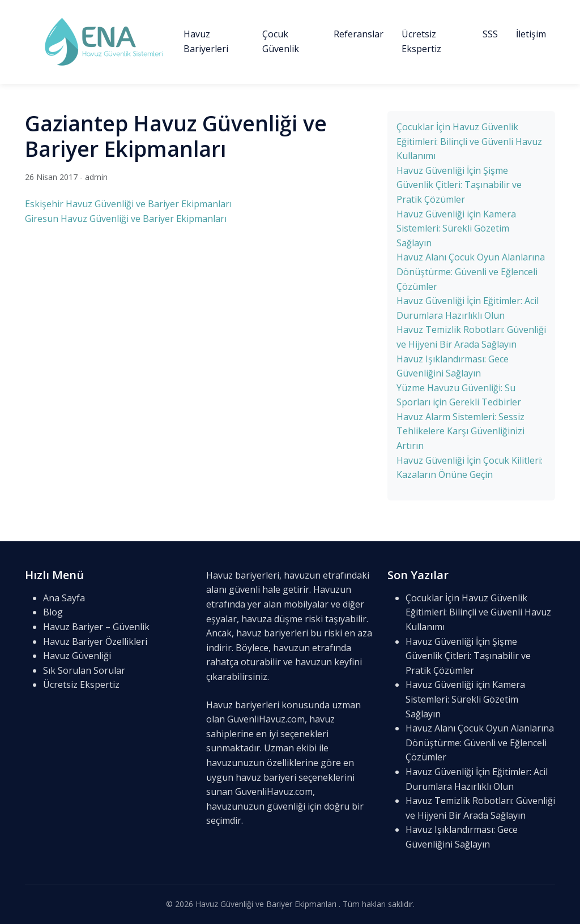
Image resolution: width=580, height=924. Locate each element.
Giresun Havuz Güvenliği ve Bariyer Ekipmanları (126, 219)
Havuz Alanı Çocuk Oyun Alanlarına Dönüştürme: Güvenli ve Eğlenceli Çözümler (471, 271)
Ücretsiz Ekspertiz (421, 41)
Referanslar (359, 34)
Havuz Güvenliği (77, 656)
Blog (53, 612)
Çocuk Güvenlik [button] (281, 41)
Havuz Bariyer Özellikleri (95, 641)
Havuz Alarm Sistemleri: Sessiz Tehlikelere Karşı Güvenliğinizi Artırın (460, 431)
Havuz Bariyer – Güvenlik (96, 627)
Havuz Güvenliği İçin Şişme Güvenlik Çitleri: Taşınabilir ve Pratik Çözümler (459, 185)
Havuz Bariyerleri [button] (206, 41)
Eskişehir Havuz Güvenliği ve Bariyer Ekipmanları (128, 204)
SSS (490, 34)
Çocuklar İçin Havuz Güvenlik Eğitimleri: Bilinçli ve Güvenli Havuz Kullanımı (469, 141)
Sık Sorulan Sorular (84, 670)
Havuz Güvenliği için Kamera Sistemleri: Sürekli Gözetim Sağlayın (456, 228)
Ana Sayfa (64, 598)
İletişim (531, 34)
